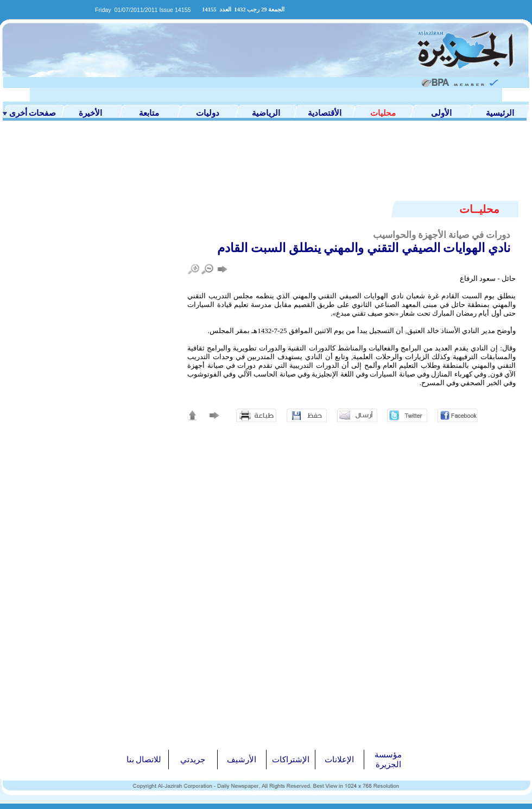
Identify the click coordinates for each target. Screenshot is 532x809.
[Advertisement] (266, 167)
